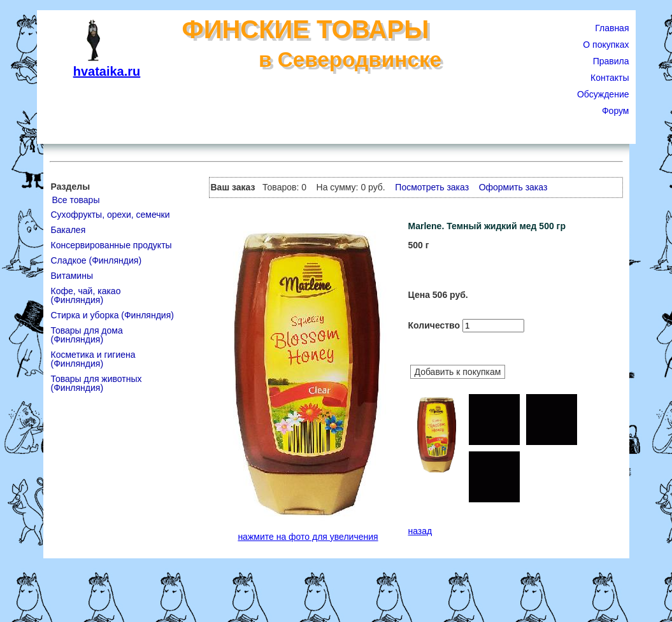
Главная (612, 28)
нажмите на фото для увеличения (308, 537)
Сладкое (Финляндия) (97, 260)
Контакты (610, 78)
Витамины (72, 276)
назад (420, 531)
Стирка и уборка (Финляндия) (112, 315)
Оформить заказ (513, 187)
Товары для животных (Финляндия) (97, 383)
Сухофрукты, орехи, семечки (111, 215)
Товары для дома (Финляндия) (87, 335)
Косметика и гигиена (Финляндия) (93, 359)
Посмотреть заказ (432, 187)
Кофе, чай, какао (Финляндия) (86, 295)
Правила (611, 61)
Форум (616, 111)
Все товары (76, 200)
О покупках (606, 45)
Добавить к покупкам (458, 372)
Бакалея (68, 230)
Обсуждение (603, 94)
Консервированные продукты (111, 245)
